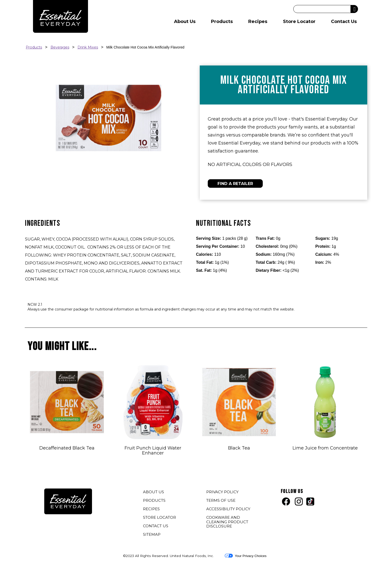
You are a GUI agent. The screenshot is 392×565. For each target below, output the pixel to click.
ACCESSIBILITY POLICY (229, 509)
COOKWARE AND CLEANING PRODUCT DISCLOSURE (227, 522)
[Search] (322, 9)
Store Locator (299, 21)
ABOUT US (153, 492)
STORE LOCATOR (159, 517)
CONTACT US (156, 526)
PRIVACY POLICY (223, 492)
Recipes (258, 21)
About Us (185, 21)
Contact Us (344, 21)
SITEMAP (152, 534)
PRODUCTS (154, 500)
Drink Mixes (88, 47)
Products (222, 21)
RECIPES (151, 509)
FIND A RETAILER (235, 184)
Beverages (60, 47)
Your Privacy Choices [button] (246, 556)
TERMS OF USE (221, 501)
